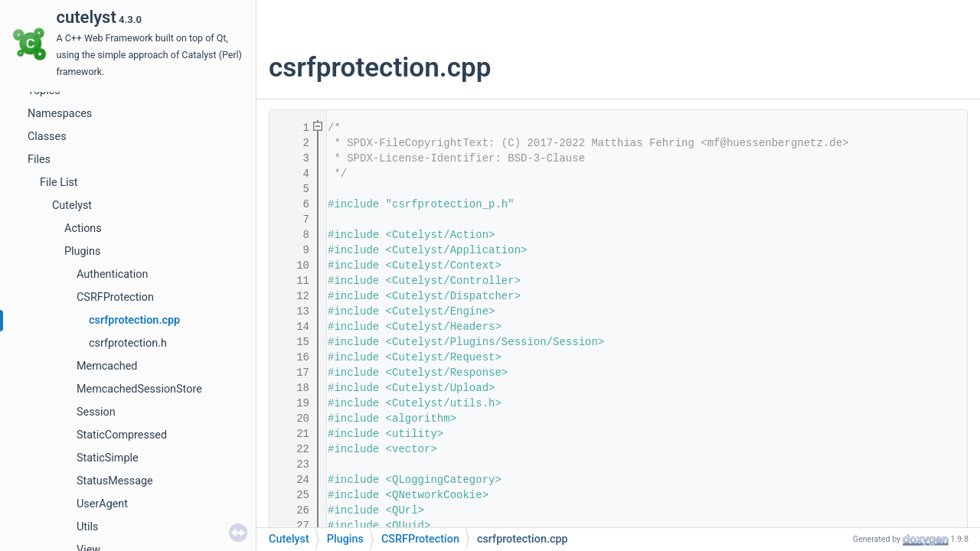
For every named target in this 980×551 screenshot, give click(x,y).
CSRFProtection (115, 297)
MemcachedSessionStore (139, 389)
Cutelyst (72, 205)
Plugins (82, 251)
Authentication (112, 274)
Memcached (107, 366)
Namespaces (60, 114)
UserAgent (102, 504)
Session (96, 412)
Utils (87, 527)
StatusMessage (115, 481)
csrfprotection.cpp (134, 320)
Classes (47, 137)
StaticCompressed (122, 435)
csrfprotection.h (128, 343)
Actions (83, 228)
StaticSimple (108, 458)
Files (39, 160)
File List (59, 183)
